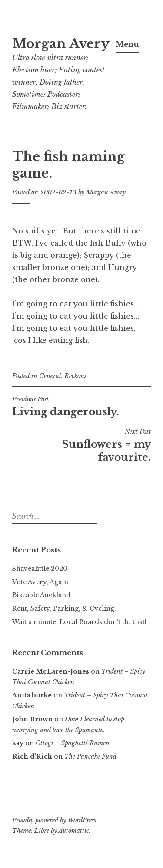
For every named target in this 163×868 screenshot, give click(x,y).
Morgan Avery (61, 44)
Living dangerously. (81, 407)
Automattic (74, 831)
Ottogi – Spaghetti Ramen (73, 743)
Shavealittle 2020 (40, 569)
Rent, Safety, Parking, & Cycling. (64, 608)
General (50, 376)
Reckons (75, 376)
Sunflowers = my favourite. (81, 445)
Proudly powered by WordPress (54, 820)
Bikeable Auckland (41, 595)
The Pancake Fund (90, 756)
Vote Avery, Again (40, 582)
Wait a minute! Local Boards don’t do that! (79, 622)
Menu (127, 44)
